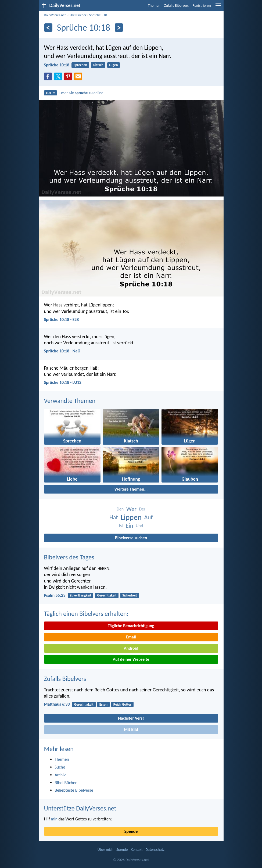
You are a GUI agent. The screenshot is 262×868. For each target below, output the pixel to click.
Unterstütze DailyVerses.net (80, 808)
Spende (131, 831)
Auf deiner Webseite (131, 659)
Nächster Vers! (131, 718)
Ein (130, 526)
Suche (60, 767)
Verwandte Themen (70, 401)
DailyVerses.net (55, 15)
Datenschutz (155, 850)
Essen (103, 704)
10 (105, 15)
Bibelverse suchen (131, 538)
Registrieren (202, 6)
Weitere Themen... (131, 489)
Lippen (131, 517)
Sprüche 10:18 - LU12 (63, 382)
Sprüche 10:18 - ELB (62, 319)
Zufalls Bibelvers (176, 6)
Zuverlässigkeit (81, 595)
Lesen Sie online (81, 93)
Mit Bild (131, 729)
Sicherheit (130, 595)
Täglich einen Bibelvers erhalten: (86, 614)
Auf (149, 517)
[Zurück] (48, 28)
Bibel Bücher (78, 15)
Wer (131, 509)
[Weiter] (119, 28)
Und (139, 526)
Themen (154, 6)
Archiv (60, 775)
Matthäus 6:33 (57, 704)
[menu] (218, 7)
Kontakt (137, 850)
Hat (114, 517)
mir (54, 819)
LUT (50, 93)
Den (120, 509)
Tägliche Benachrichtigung (131, 626)
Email (131, 637)
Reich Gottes (123, 704)
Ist (121, 526)
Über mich (105, 850)
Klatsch (98, 65)
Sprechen (80, 65)
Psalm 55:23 (55, 595)
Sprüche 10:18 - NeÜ (62, 351)
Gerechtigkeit (107, 595)
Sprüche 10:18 (57, 65)
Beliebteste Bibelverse (74, 790)
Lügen (113, 65)
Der (142, 509)
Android (131, 648)
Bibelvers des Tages (69, 557)
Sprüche (95, 15)
